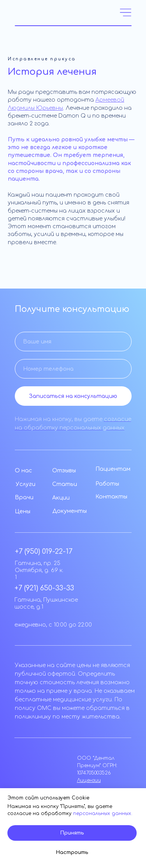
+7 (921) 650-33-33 (44, 588)
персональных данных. (103, 813)
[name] (73, 342)
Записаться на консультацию (73, 396)
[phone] (73, 369)
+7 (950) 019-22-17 (44, 551)
